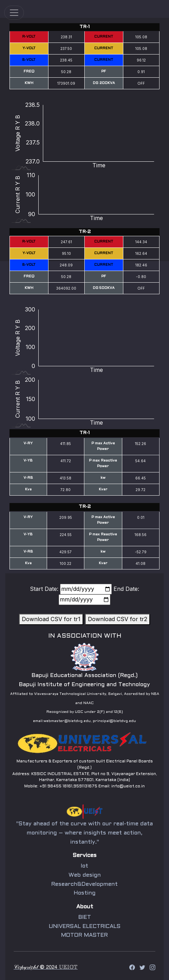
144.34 (141, 242)
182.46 (141, 265)
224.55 (66, 535)
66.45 (141, 478)
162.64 (141, 253)
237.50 (66, 49)
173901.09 (66, 83)
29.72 (141, 490)
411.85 (66, 444)
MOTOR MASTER (84, 933)
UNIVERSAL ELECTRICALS (85, 924)
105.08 (141, 37)
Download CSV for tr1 (51, 619)
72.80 (66, 490)
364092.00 (66, 288)
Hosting (84, 893)
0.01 (141, 517)
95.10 (66, 253)
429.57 (66, 552)
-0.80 (141, 277)
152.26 (141, 444)
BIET (84, 916)
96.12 (141, 60)
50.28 (66, 72)
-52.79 (141, 552)
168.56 (141, 535)
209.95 (66, 517)
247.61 (66, 242)
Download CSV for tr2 (118, 619)
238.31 (66, 37)
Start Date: (44, 589)
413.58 (66, 478)
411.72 (66, 461)
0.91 (141, 72)
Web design (84, 876)
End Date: (126, 589)
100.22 (66, 563)
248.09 (66, 265)
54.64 (141, 461)
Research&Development (84, 884)
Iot (85, 867)
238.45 (66, 60)
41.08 (141, 563)
